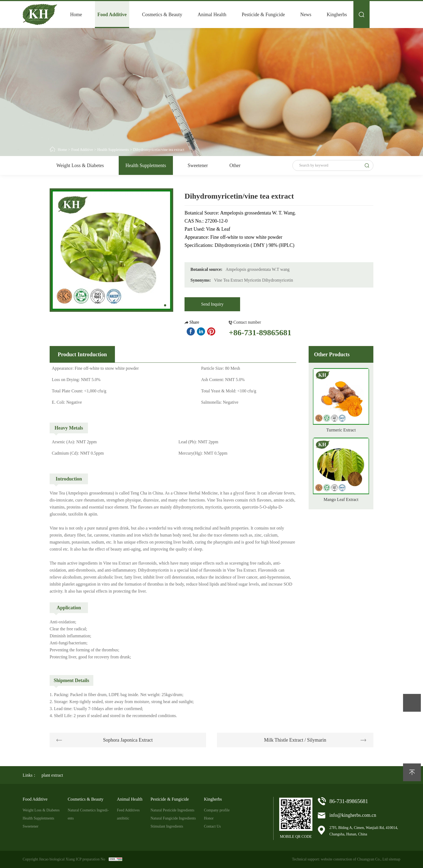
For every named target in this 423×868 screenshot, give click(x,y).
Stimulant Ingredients (167, 826)
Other (235, 165)
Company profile (217, 810)
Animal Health (212, 15)
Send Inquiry (212, 304)
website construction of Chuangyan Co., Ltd (354, 859)
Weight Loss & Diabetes (80, 165)
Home (76, 15)
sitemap (394, 859)
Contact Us (212, 826)
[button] (165, 305)
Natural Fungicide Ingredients (173, 818)
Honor (209, 818)
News (306, 15)
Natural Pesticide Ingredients (173, 810)
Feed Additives (128, 810)
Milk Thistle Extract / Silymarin (295, 740)
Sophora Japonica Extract (128, 740)
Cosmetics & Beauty (162, 15)
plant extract (52, 775)
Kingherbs (337, 15)
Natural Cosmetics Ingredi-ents (88, 814)
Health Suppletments (113, 150)
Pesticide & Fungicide (263, 15)
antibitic (123, 818)
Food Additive (112, 15)
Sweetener (198, 165)
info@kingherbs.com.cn (353, 815)
